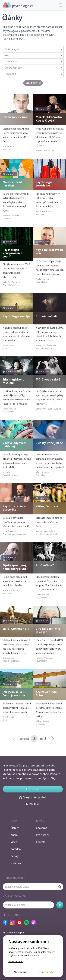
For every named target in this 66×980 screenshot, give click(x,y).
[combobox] (33, 49)
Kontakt (41, 842)
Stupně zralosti (46, 316)
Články (15, 828)
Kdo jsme (42, 828)
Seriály (15, 856)
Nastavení (20, 972)
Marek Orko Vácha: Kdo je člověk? (49, 119)
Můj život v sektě (48, 379)
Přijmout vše (46, 972)
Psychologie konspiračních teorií (12, 253)
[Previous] (14, 739)
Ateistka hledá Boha (46, 694)
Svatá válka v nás (15, 117)
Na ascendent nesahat (12, 184)
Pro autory (43, 835)
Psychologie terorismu (44, 184)
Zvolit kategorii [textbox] (12, 49)
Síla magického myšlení (13, 381)
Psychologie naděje (16, 316)
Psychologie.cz (18, 5)
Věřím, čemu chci (48, 506)
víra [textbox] (6, 55)
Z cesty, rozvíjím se (49, 443)
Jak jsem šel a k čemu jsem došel (15, 694)
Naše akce (17, 863)
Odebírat (60, 905)
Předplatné (33, 789)
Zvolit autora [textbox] (11, 62)
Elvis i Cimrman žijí (16, 629)
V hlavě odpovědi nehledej (14, 445)
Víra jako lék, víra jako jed (48, 630)
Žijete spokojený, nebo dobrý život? (15, 567)
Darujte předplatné (33, 797)
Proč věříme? (45, 565)
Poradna (16, 849)
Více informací (16, 961)
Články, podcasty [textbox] (13, 68)
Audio (14, 835)
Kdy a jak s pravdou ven (49, 251)
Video (14, 842)
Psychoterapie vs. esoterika (15, 508)
